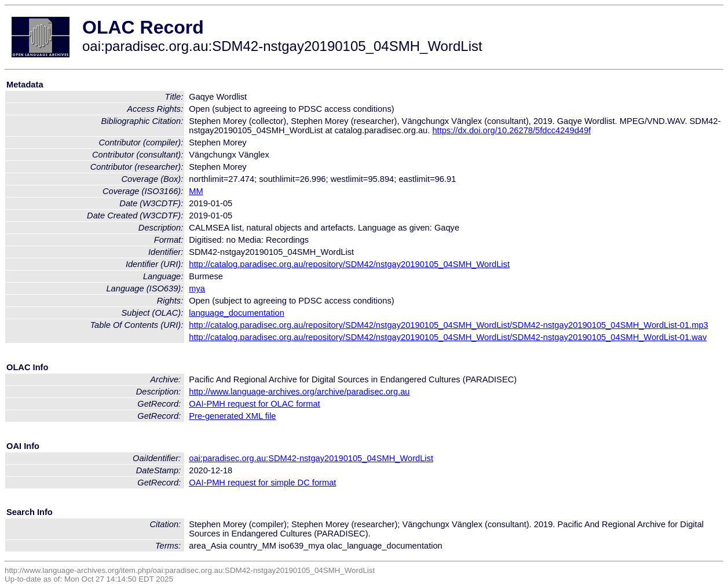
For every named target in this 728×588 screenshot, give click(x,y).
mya (197, 288)
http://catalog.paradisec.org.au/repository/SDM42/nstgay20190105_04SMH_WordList (349, 264)
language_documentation (237, 313)
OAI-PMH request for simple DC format (262, 483)
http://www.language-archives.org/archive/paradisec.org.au (299, 392)
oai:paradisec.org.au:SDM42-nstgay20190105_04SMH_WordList (311, 458)
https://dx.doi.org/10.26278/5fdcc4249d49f (511, 130)
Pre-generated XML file (232, 416)
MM (196, 191)
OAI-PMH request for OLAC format (254, 404)
